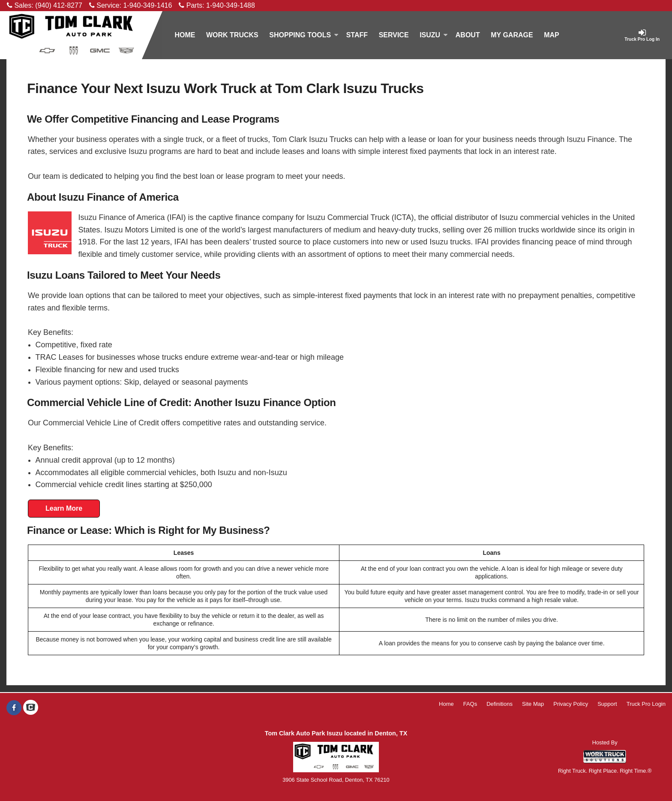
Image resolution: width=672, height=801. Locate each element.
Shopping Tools (304, 35)
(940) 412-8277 (58, 5)
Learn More (64, 508)
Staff (357, 35)
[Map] (551, 35)
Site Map (533, 704)
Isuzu (434, 35)
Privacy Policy (571, 704)
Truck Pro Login (646, 704)
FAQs (470, 704)
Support (607, 704)
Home (185, 35)
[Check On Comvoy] (31, 708)
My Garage (512, 35)
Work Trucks (232, 35)
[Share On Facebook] (14, 708)
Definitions (499, 704)
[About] (468, 35)
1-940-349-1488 (231, 5)
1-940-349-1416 (147, 5)
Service (394, 35)
